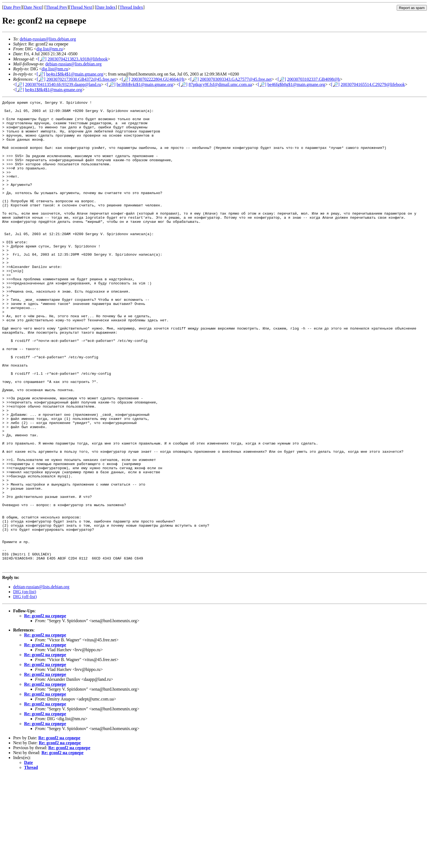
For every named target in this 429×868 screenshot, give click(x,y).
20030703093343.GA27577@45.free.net (236, 79)
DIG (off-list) (25, 690)
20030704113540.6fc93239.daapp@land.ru (63, 84)
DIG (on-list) (25, 685)
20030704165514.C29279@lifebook (373, 84)
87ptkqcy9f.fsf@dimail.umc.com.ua (220, 84)
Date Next (33, 7)
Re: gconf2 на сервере (45, 709)
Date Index (106, 7)
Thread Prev (56, 7)
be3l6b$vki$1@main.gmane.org (145, 84)
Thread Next (81, 7)
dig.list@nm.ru (50, 49)
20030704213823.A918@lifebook (78, 59)
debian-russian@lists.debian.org (48, 39)
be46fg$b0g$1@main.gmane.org (296, 84)
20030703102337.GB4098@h (313, 79)
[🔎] (42, 59)
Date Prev (12, 7)
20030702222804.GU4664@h (158, 79)
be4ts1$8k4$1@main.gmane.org (75, 74)
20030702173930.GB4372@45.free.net (81, 79)
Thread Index (131, 7)
